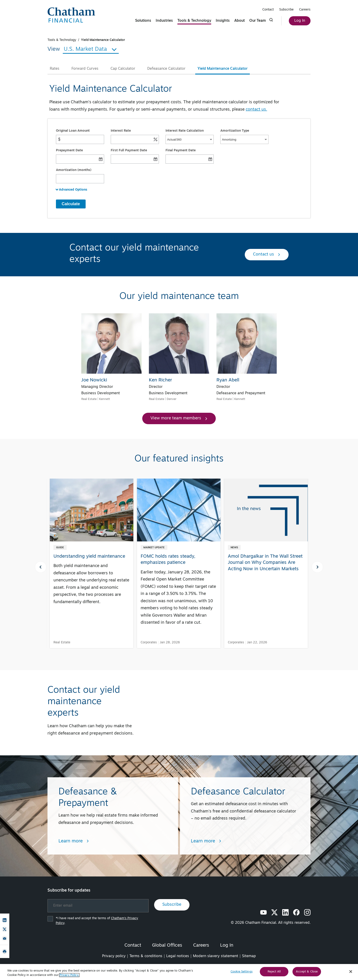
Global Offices (167, 945)
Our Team (258, 21)
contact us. (256, 110)
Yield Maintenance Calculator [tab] (222, 69)
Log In (300, 21)
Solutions (143, 21)
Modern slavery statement (216, 956)
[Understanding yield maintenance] (92, 549)
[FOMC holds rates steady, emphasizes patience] (179, 560)
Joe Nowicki (94, 380)
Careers (305, 10)
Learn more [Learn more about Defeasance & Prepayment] (74, 841)
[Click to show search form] (271, 20)
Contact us (267, 254)
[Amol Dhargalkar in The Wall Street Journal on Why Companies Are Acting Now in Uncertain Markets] (266, 529)
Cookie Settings (242, 973)
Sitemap (249, 956)
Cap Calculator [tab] (123, 69)
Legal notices (178, 956)
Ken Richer (160, 380)
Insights (223, 21)
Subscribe (286, 10)
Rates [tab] (55, 69)
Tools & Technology (194, 21)
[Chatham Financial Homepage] (71, 15)
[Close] (351, 973)
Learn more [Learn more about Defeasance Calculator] (206, 841)
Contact (268, 10)
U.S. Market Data (91, 49)
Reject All (274, 973)
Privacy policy (114, 956)
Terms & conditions (146, 956)
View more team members (179, 418)
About (240, 21)
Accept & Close (307, 973)
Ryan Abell (228, 380)
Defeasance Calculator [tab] (166, 69)
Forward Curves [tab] (85, 69)
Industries (164, 21)
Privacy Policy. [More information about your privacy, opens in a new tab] (69, 977)
